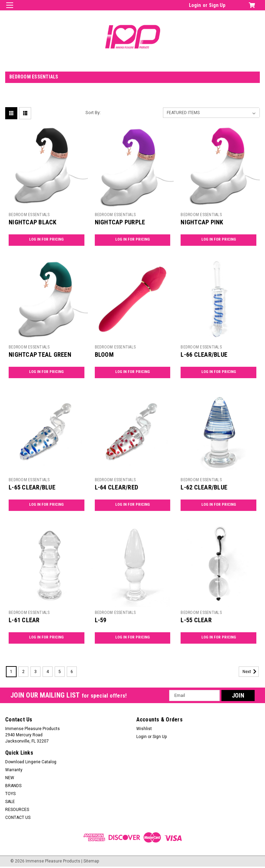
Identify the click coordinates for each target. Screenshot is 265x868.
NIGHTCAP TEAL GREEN (40, 354)
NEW (10, 778)
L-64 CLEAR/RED (117, 487)
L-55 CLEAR (196, 620)
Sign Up (217, 5)
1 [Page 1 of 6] (11, 672)
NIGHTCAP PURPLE (120, 222)
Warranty (14, 770)
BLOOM (104, 354)
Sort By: (93, 113)
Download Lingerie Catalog (31, 762)
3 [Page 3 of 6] (35, 672)
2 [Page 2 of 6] (23, 672)
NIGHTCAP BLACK (33, 222)
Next (251, 672)
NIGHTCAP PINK (202, 222)
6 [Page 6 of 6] (72, 672)
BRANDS (13, 786)
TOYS (10, 794)
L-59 (101, 620)
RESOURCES (17, 810)
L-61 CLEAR (24, 620)
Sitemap (91, 861)
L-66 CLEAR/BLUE (204, 354)
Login (195, 5)
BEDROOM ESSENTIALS (29, 215)
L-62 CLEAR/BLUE (204, 487)
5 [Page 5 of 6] (60, 672)
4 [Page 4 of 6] (48, 672)
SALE (10, 802)
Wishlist (144, 729)
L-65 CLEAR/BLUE (32, 487)
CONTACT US (18, 818)
